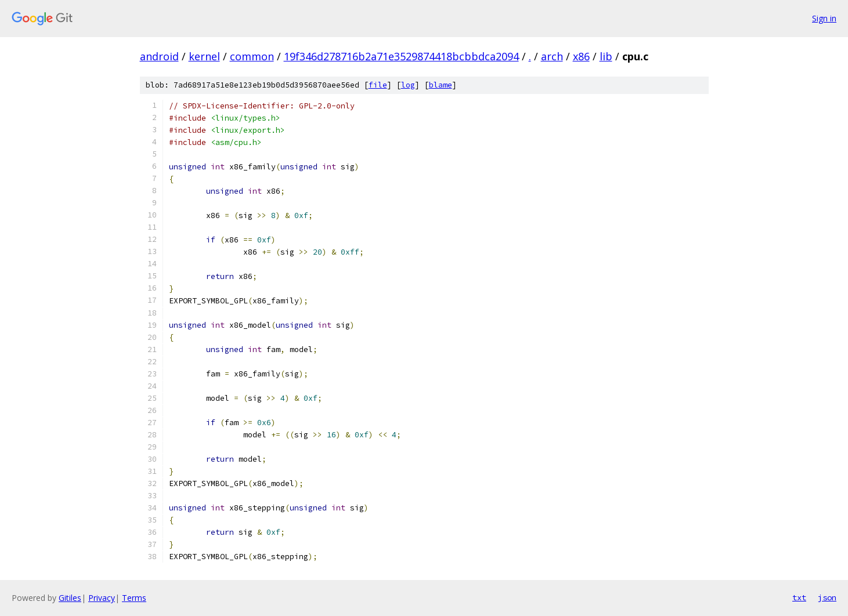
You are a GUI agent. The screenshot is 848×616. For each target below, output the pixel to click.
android (159, 56)
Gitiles (70, 598)
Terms (134, 598)
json (827, 597)
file (378, 85)
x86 (581, 56)
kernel (204, 56)
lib (606, 56)
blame (441, 85)
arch (552, 56)
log (408, 85)
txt (799, 597)
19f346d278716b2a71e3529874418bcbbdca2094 (401, 56)
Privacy (102, 598)
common (252, 56)
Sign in (824, 18)
